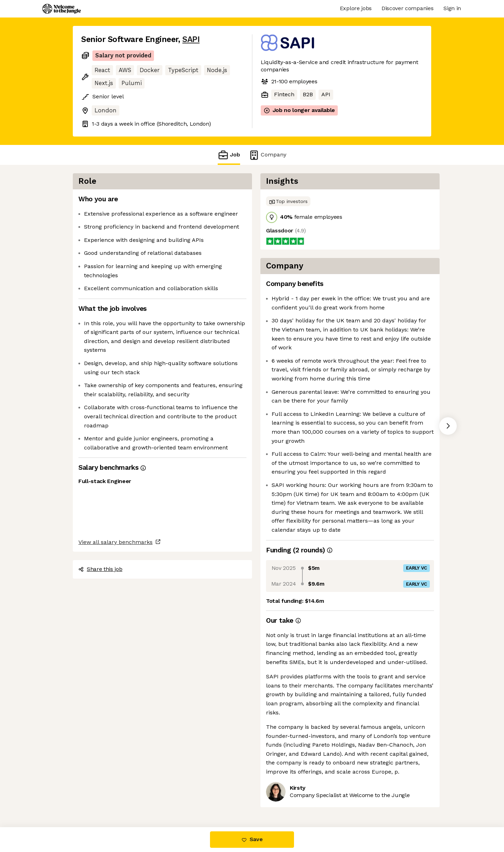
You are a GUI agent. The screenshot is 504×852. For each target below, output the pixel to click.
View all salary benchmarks (115, 542)
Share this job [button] (100, 569)
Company (267, 155)
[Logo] (62, 9)
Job (229, 155)
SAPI (191, 39)
